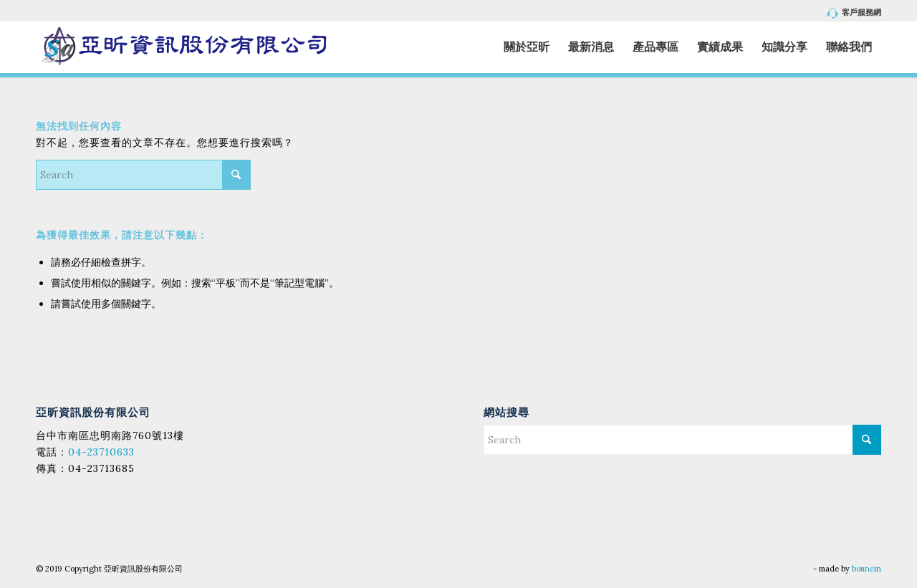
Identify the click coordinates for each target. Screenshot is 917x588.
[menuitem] (851, 13)
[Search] (143, 175)
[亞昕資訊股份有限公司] (184, 47)
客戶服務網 (854, 13)
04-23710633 (101, 452)
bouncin (866, 569)
